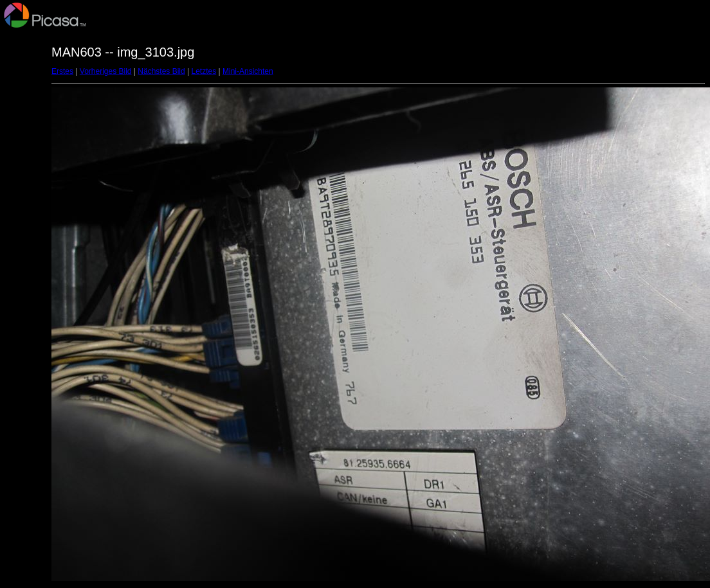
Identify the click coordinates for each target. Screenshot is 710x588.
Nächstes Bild (161, 71)
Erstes (62, 71)
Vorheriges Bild (106, 71)
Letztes (204, 71)
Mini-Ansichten (248, 71)
